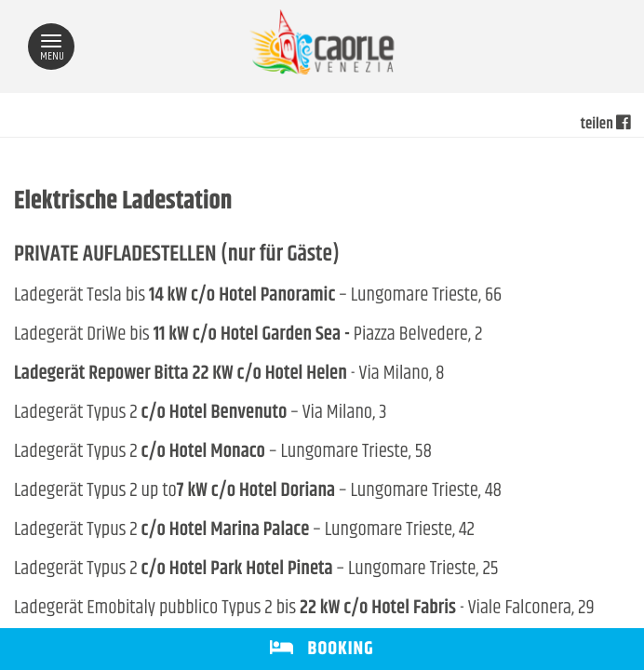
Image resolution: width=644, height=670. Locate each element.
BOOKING (322, 649)
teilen (605, 125)
